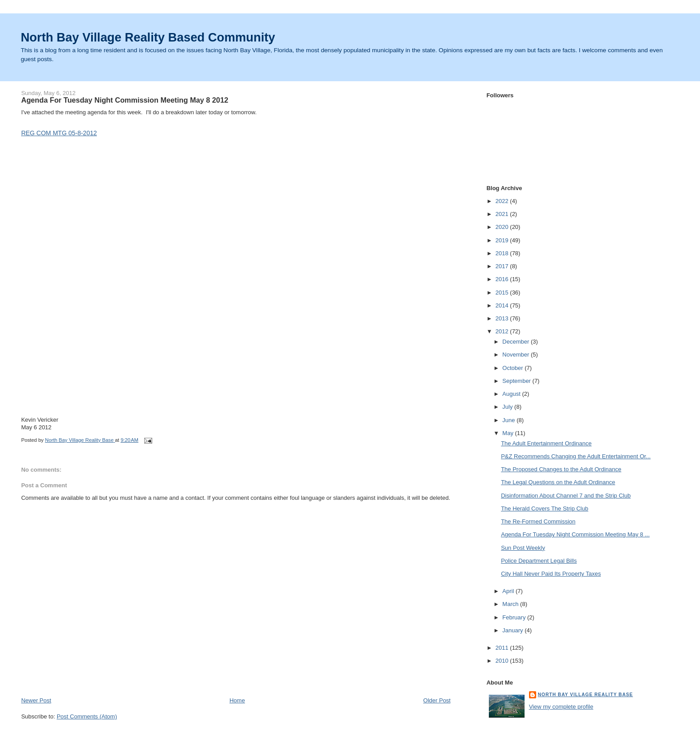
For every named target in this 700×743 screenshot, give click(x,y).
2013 (503, 318)
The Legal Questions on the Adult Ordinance (558, 482)
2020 (503, 227)
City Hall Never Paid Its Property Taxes (551, 574)
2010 (503, 661)
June (509, 420)
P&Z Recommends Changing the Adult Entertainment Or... (576, 456)
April (509, 591)
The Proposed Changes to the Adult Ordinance (561, 469)
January (513, 630)
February (515, 617)
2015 (503, 293)
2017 (503, 266)
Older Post (437, 700)
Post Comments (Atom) (87, 716)
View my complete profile (561, 707)
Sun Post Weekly (523, 548)
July (508, 407)
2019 (503, 240)
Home (237, 700)
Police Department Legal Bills (539, 561)
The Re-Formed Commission (538, 521)
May (508, 433)
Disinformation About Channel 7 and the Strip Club (566, 496)
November (517, 355)
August (512, 394)
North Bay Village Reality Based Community (148, 37)
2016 (503, 279)
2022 (503, 201)
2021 (503, 214)
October (513, 368)
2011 (503, 648)
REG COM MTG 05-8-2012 (59, 133)
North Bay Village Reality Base (585, 695)
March (511, 604)
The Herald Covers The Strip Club (545, 508)
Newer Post (36, 700)
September (517, 381)
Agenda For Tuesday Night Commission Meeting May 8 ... (575, 534)
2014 (503, 305)
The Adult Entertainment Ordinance (546, 443)
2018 (503, 253)
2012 (503, 331)
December (517, 342)
